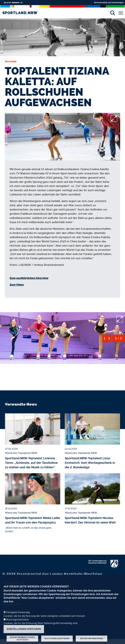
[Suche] (113, 13)
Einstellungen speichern (24, 634)
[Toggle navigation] (121, 13)
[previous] (104, 339)
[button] (62, 337)
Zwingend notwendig (18, 617)
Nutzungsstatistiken (18, 625)
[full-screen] (114, 119)
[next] (109, 339)
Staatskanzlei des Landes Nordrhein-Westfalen (52, 574)
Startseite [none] (11, 61)
